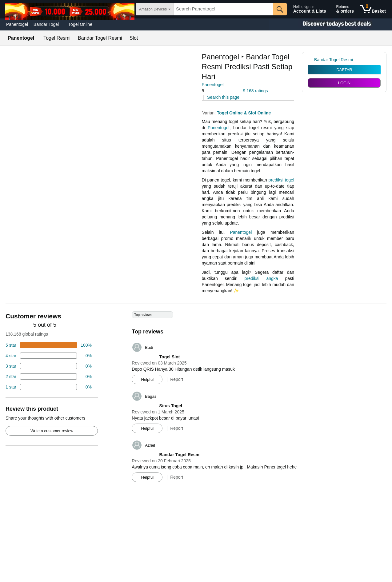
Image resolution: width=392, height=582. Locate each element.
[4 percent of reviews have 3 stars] (49, 366)
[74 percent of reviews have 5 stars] (49, 345)
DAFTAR (344, 70)
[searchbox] (223, 9)
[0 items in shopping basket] (373, 9)
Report (177, 379)
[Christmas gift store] (330, 24)
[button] (219, 91)
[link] (311, 60)
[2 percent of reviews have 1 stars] (49, 387)
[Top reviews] (196, 399)
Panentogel (17, 24)
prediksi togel (281, 180)
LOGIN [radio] (344, 83)
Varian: (210, 113)
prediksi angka (261, 278)
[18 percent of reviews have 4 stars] (49, 356)
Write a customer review (52, 431)
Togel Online (80, 24)
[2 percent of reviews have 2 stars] (49, 377)
